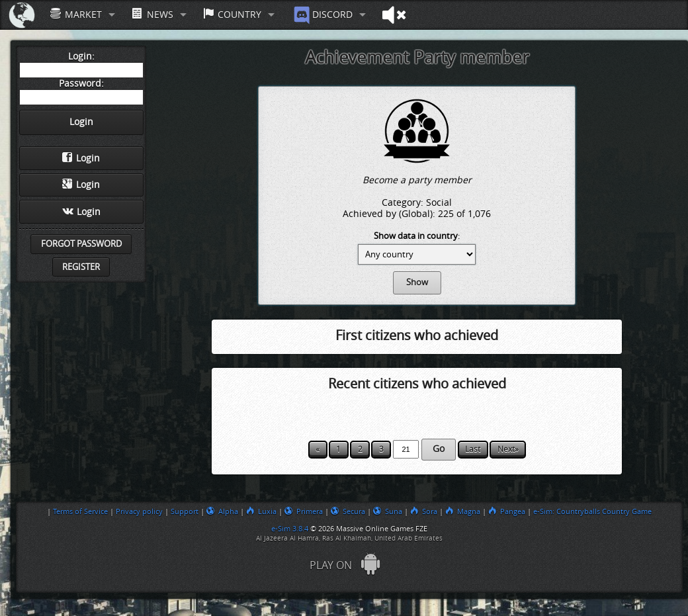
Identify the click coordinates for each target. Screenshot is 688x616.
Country (232, 14)
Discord (322, 15)
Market (76, 14)
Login (81, 158)
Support (185, 511)
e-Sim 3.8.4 (290, 529)
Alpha (222, 511)
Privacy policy (139, 511)
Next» (508, 449)
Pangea (507, 511)
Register (81, 267)
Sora (424, 511)
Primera (304, 511)
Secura (348, 511)
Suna (388, 511)
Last (473, 449)
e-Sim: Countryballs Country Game (592, 511)
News (152, 14)
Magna (463, 511)
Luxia (261, 511)
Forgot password (81, 244)
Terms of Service (80, 511)
